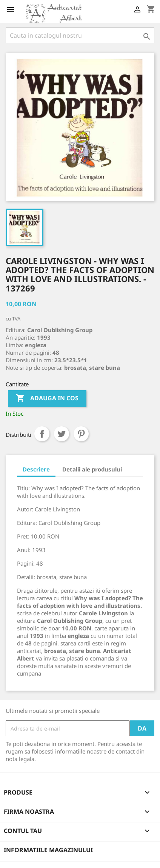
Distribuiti (42, 434)
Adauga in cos (47, 398)
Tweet (62, 434)
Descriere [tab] (36, 469)
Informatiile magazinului (48, 850)
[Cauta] (80, 35)
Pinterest (81, 434)
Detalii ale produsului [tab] (92, 469)
